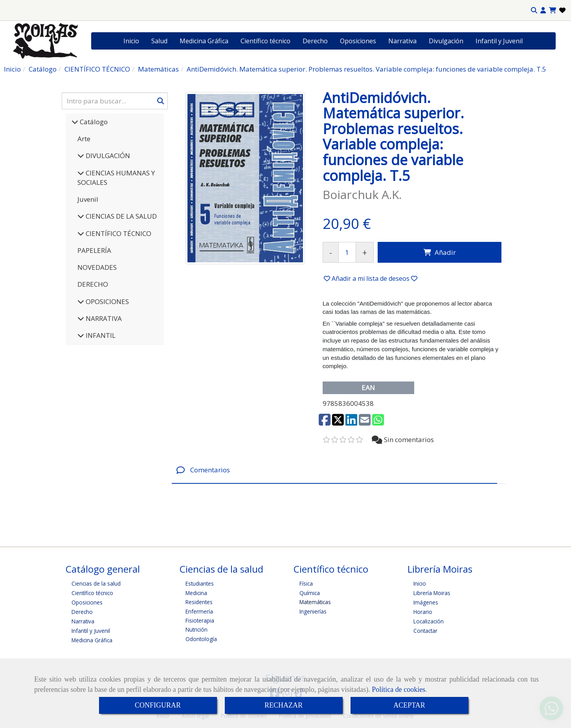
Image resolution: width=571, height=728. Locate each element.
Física (306, 583)
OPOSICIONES (106, 301)
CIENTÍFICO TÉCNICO (118, 233)
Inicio (131, 41)
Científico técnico (265, 41)
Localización (429, 621)
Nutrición (196, 629)
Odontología (201, 639)
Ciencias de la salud (96, 583)
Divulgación (446, 41)
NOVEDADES (97, 267)
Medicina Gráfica (204, 41)
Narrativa (402, 41)
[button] (543, 10)
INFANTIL (100, 335)
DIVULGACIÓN (107, 156)
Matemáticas (315, 602)
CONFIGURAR (158, 705)
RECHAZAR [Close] (284, 705)
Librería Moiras (432, 593)
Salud (159, 41)
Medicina (196, 593)
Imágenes (426, 602)
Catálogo (93, 122)
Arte (84, 139)
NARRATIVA (103, 318)
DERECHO (93, 284)
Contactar (425, 631)
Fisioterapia (200, 620)
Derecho (315, 41)
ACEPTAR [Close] (409, 705)
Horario (423, 612)
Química (310, 593)
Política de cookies (398, 689)
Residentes (199, 602)
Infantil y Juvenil (499, 41)
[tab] (334, 470)
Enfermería (199, 611)
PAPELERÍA (94, 250)
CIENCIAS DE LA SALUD (120, 216)
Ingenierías (313, 611)
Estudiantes (200, 583)
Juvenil (88, 199)
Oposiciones (358, 41)
